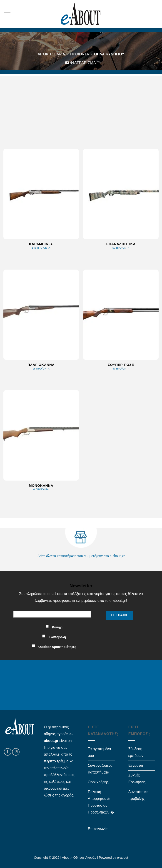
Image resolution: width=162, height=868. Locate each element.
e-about (123, 858)
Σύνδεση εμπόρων (136, 752)
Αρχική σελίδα (51, 54)
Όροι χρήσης (98, 782)
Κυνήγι (57, 627)
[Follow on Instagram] (16, 752)
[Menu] (7, 14)
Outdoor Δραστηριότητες (57, 647)
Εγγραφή (136, 765)
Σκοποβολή (57, 637)
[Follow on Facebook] (8, 752)
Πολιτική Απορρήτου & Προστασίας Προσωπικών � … (101, 805)
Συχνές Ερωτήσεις (137, 779)
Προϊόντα (80, 54)
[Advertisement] (81, 108)
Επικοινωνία (98, 829)
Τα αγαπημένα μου (100, 752)
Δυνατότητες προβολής (138, 795)
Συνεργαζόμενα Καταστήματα (100, 769)
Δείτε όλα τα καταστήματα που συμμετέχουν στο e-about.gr (81, 556)
